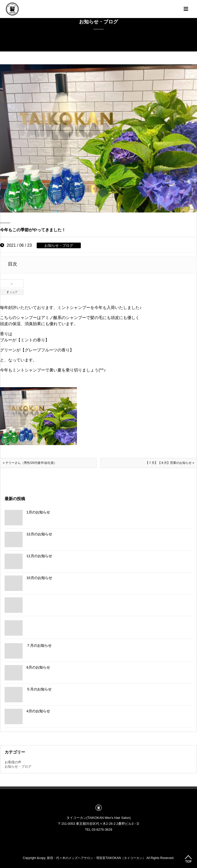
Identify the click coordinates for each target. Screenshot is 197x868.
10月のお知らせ (39, 578)
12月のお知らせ (39, 534)
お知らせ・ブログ (59, 245)
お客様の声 (13, 762)
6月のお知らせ (38, 667)
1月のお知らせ (38, 512)
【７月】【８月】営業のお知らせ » (170, 463)
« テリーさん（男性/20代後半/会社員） (30, 463)
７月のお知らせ (39, 645)
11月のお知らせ (39, 556)
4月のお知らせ (38, 711)
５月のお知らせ (39, 689)
